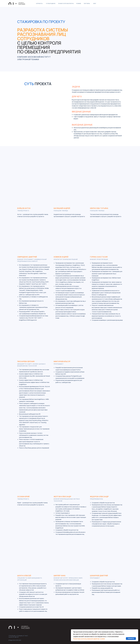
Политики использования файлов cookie (89, 639)
